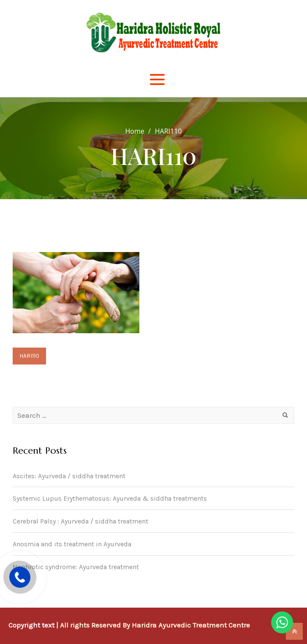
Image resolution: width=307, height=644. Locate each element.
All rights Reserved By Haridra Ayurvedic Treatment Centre (155, 625)
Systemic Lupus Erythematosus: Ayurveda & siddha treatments (110, 498)
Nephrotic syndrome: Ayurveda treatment (76, 567)
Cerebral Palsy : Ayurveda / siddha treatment (80, 521)
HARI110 (29, 356)
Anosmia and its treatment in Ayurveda (72, 544)
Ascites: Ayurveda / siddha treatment (69, 476)
